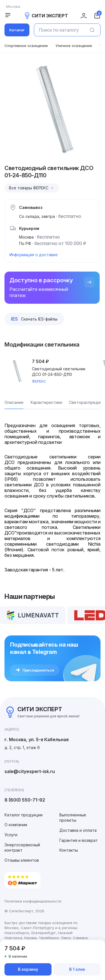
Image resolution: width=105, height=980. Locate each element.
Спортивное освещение (26, 46)
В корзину (28, 969)
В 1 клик (77, 969)
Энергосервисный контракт (22, 848)
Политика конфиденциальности (33, 901)
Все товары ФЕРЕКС (32, 188)
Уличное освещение (74, 46)
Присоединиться (35, 670)
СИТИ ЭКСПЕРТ (46, 16)
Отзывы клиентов (22, 860)
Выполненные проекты (73, 818)
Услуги (11, 835)
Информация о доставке (34, 255)
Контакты (69, 850)
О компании (16, 825)
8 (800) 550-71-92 (25, 800)
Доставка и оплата (78, 830)
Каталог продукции (24, 815)
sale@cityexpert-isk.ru (30, 771)
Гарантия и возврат (79, 840)
